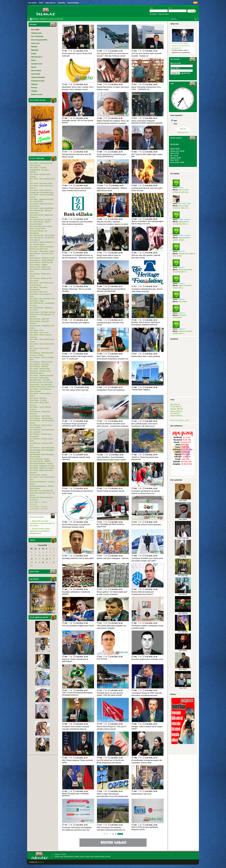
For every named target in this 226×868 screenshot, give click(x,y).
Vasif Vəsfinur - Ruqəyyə (38, 506)
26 (47, 562)
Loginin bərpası (163, 14)
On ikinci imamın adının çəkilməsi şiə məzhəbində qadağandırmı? (181, 46)
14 (54, 555)
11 (43, 555)
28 (54, 562)
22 (32, 562)
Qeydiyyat (153, 14)
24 (39, 562)
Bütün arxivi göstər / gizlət (180, 420)
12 (47, 555)
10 (39, 555)
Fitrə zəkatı (183, 301)
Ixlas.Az (57, 854)
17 (39, 559)
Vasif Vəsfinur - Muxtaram (39, 509)
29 (32, 566)
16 (36, 559)
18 (43, 559)
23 (36, 562)
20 (50, 559)
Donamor (41, 862)
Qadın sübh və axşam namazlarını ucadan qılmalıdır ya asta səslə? (42, 523)
